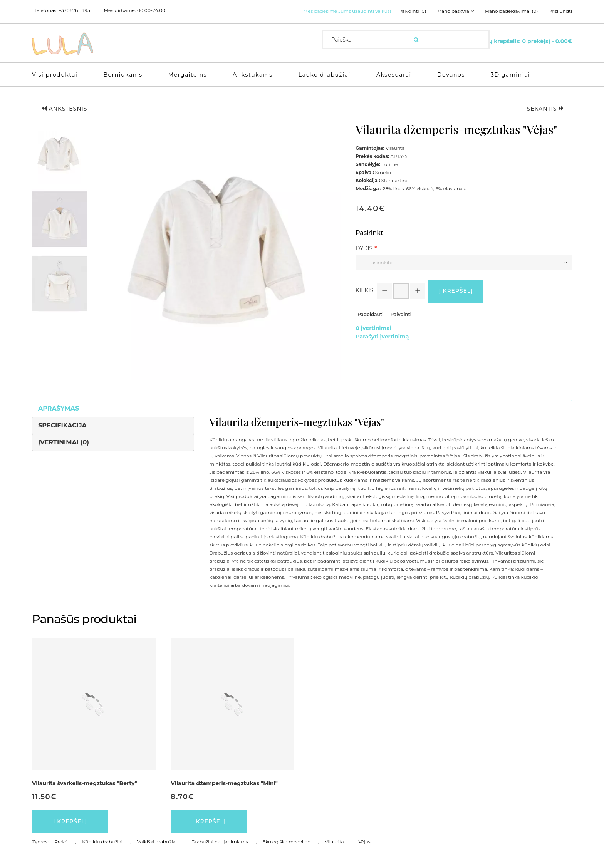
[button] (60, 155)
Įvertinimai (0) (64, 442)
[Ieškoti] (416, 40)
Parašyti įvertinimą (382, 337)
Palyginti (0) (412, 11)
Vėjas (364, 842)
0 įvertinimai (373, 328)
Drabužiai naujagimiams (220, 842)
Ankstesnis (65, 109)
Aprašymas (59, 408)
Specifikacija (62, 425)
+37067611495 (74, 10)
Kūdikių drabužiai (102, 842)
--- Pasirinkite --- (380, 262)
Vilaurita (334, 842)
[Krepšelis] (523, 41)
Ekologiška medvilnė (286, 842)
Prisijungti (560, 11)
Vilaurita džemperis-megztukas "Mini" (224, 783)
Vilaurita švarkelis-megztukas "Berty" (85, 783)
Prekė (61, 842)
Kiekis (364, 290)
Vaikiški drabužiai (157, 842)
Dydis (364, 248)
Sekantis (545, 109)
